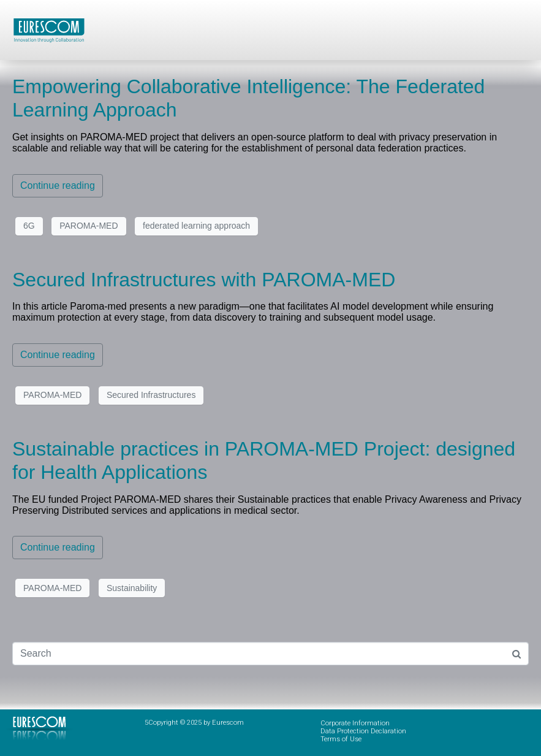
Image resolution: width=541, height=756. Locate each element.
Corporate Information (355, 723)
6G (29, 226)
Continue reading (58, 185)
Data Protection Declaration (363, 731)
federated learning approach (196, 226)
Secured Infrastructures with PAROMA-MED (204, 280)
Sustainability (132, 588)
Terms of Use (341, 739)
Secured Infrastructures (151, 395)
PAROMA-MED (89, 226)
